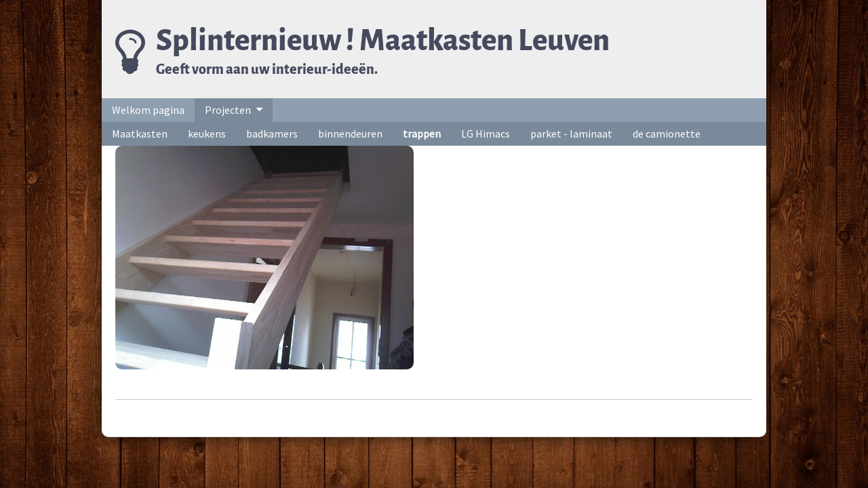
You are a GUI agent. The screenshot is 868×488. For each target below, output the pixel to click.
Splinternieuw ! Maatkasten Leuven (383, 40)
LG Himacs (486, 134)
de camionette (667, 134)
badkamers (272, 134)
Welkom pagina (148, 110)
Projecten (228, 110)
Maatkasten (140, 134)
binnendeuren (350, 134)
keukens (207, 134)
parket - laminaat (571, 134)
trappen (422, 134)
